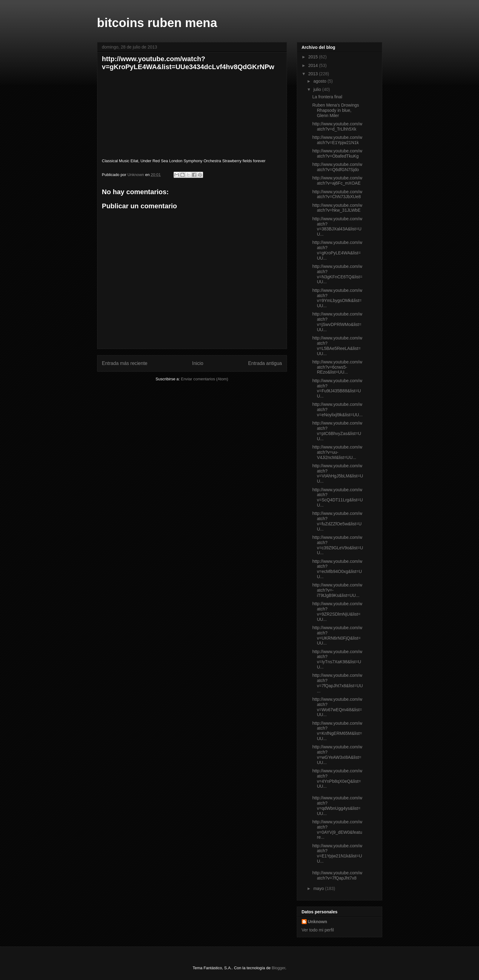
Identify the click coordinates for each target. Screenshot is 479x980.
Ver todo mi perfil (318, 930)
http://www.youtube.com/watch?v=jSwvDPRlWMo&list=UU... (337, 322)
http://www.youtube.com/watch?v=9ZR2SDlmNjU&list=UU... (337, 611)
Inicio (198, 363)
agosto (320, 81)
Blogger (278, 968)
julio (318, 89)
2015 (314, 57)
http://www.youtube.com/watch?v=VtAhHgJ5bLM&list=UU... (338, 473)
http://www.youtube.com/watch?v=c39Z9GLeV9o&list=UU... (338, 545)
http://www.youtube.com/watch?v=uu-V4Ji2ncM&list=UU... (337, 452)
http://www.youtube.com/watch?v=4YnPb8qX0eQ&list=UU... (337, 778)
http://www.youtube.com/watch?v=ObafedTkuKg (337, 153)
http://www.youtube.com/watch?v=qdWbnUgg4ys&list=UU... (337, 806)
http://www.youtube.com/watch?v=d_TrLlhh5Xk (337, 126)
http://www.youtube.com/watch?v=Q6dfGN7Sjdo (337, 167)
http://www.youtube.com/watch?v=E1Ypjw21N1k (337, 140)
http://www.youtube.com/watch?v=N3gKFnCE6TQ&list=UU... (337, 274)
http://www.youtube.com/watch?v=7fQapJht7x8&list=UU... (337, 683)
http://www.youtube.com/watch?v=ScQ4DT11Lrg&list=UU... (337, 497)
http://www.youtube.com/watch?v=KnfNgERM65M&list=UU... (337, 731)
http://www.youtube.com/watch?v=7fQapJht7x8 (337, 875)
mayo (319, 888)
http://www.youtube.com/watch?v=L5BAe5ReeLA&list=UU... (337, 346)
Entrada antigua (265, 363)
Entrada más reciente (125, 363)
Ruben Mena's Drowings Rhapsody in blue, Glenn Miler (336, 110)
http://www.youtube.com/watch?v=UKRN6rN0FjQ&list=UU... (337, 635)
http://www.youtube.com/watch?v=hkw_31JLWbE (337, 208)
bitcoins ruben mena (157, 23)
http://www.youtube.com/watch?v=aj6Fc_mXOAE (337, 180)
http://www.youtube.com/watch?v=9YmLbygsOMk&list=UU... (337, 298)
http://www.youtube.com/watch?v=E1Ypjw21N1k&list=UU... (337, 853)
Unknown (318, 922)
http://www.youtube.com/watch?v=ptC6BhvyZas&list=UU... (337, 431)
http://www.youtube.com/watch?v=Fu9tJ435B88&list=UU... (337, 388)
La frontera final (327, 97)
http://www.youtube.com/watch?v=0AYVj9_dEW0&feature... (337, 829)
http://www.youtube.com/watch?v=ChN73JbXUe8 (337, 194)
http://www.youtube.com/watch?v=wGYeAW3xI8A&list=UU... (337, 755)
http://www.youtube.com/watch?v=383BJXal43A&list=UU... (337, 226)
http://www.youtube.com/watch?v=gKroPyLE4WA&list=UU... (337, 250)
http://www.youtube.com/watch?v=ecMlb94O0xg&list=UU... (337, 569)
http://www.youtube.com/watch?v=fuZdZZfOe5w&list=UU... (337, 521)
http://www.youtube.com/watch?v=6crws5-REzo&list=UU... (337, 367)
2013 (314, 74)
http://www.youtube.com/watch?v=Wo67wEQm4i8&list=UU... (337, 707)
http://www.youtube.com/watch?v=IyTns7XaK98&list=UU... (337, 659)
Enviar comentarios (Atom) (205, 379)
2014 (314, 65)
